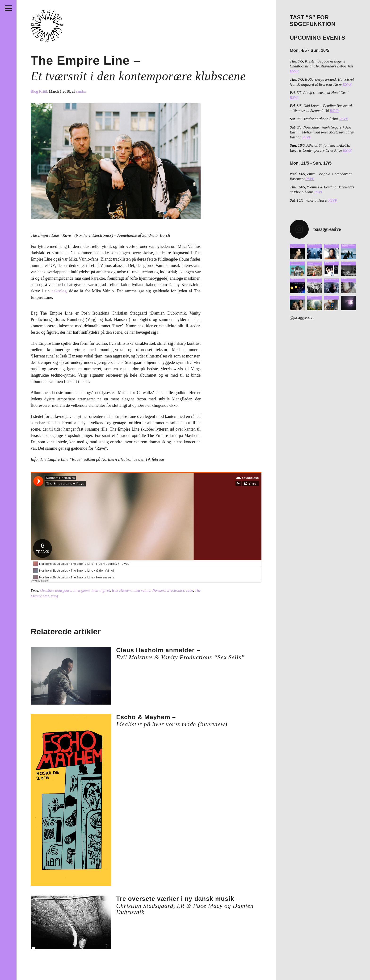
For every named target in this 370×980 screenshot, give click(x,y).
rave (189, 590)
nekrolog (59, 291)
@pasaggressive (302, 318)
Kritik (44, 91)
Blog (35, 91)
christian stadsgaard (56, 590)
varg (55, 596)
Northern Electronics (168, 590)
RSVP (294, 71)
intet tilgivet (101, 590)
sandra (81, 91)
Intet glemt (82, 590)
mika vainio (142, 590)
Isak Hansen (121, 590)
